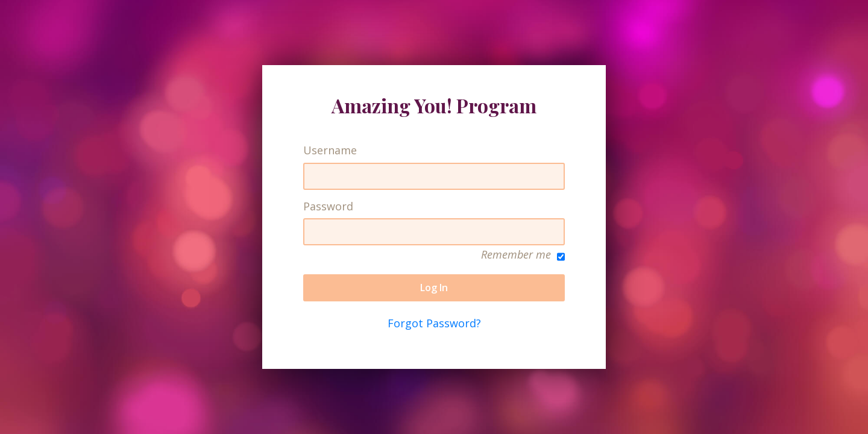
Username (330, 150)
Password (328, 206)
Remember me (523, 255)
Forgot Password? (434, 323)
